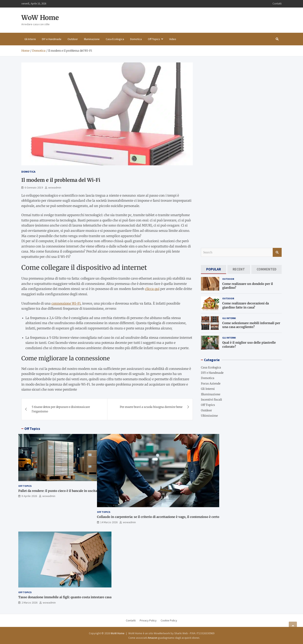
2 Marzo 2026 (29, 603)
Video (173, 39)
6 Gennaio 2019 (34, 187)
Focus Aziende (211, 384)
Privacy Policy (148, 620)
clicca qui (152, 289)
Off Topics (154, 39)
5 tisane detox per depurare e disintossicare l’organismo (61, 409)
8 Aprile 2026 (29, 496)
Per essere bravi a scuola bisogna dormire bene (151, 407)
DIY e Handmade (52, 39)
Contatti (277, 4)
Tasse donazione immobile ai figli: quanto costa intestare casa (65, 597)
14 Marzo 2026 (109, 522)
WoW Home (40, 18)
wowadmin (55, 187)
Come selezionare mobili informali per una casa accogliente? (251, 325)
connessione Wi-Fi (66, 303)
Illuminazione (92, 39)
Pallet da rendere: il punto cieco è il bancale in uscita (58, 491)
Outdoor (73, 39)
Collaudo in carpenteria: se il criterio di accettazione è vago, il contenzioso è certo (158, 517)
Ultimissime (209, 416)
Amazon (153, 638)
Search (277, 252)
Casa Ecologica (115, 39)
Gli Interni (30, 39)
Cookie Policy (169, 620)
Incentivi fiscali (211, 400)
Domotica (136, 39)
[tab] (214, 269)
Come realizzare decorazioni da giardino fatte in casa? (246, 305)
